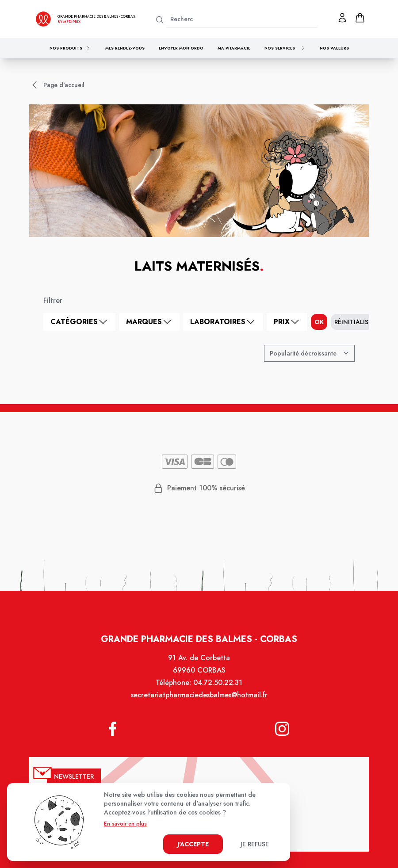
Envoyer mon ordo (181, 48)
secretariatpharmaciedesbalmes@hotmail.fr (199, 701)
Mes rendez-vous (125, 48)
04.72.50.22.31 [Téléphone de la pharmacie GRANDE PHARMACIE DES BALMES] (217, 689)
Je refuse (255, 844)
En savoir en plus (125, 824)
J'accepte (193, 844)
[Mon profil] (342, 18)
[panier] (360, 18)
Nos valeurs (334, 48)
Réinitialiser (355, 322)
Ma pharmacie (234, 48)
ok (319, 322)
